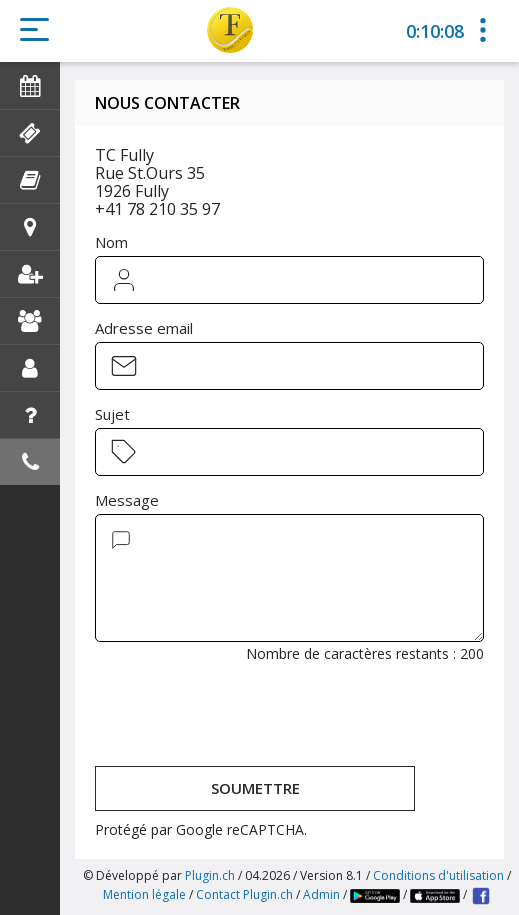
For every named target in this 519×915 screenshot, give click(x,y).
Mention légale (144, 894)
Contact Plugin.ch (244, 894)
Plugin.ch (210, 875)
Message (127, 500)
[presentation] (247, 717)
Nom (111, 242)
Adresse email (144, 328)
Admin (321, 894)
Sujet (112, 414)
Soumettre (255, 788)
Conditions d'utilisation (438, 875)
